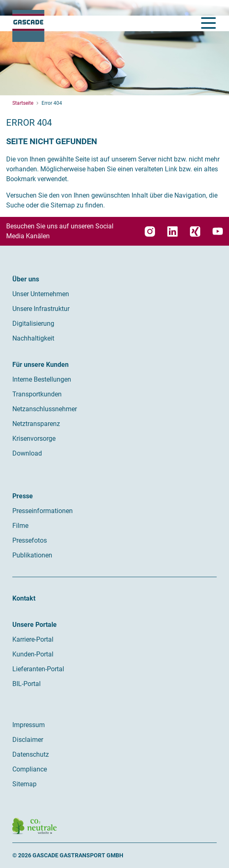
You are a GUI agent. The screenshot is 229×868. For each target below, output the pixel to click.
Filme (20, 526)
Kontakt (24, 598)
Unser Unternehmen (41, 294)
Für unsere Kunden (40, 365)
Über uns (26, 279)
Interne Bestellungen (42, 379)
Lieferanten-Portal (38, 669)
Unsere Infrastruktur (41, 309)
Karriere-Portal (33, 639)
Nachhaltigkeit (33, 338)
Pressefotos (30, 540)
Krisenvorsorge (34, 439)
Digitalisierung (33, 323)
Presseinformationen (43, 511)
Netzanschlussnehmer (45, 409)
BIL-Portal (27, 684)
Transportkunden (37, 394)
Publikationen (32, 555)
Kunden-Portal (33, 654)
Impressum (29, 725)
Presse (23, 496)
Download (27, 453)
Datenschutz (31, 754)
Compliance (30, 769)
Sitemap (24, 784)
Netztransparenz (36, 424)
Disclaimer (28, 740)
